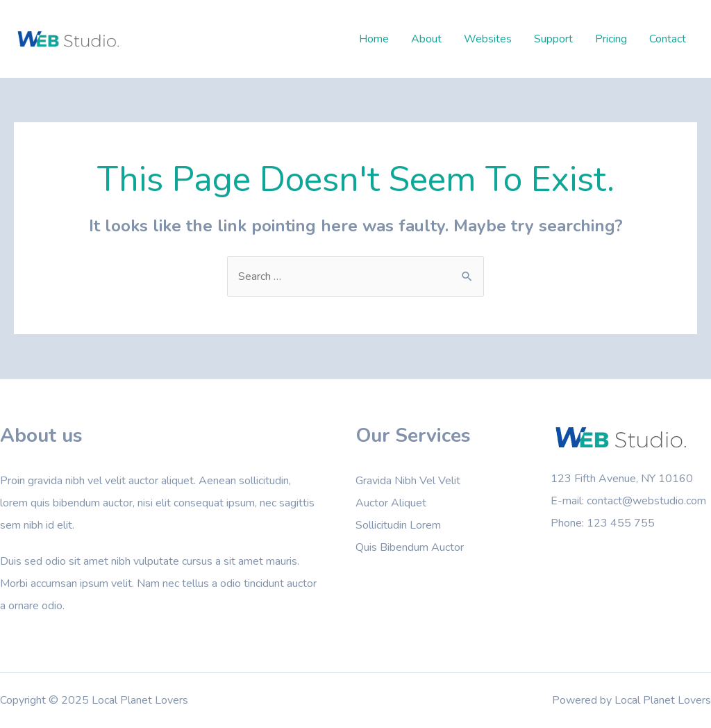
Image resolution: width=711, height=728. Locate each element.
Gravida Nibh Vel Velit (408, 481)
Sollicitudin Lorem (398, 525)
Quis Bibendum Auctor (410, 547)
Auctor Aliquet (391, 503)
